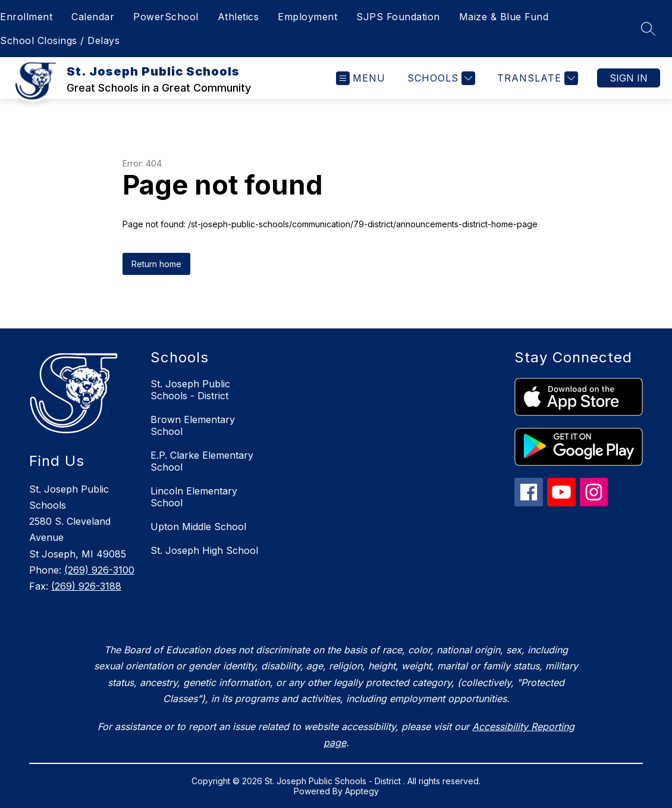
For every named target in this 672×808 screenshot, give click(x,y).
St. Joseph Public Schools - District (190, 390)
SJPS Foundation (398, 17)
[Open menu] (361, 78)
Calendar (93, 17)
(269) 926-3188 (86, 586)
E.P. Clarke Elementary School (202, 461)
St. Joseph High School (204, 550)
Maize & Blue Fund (504, 17)
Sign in (629, 78)
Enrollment (26, 17)
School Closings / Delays (60, 40)
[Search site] (648, 29)
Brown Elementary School (193, 425)
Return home (156, 264)
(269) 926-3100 (99, 570)
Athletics (238, 17)
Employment (307, 17)
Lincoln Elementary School (194, 497)
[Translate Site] (536, 78)
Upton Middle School (198, 527)
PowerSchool (166, 17)
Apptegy (362, 791)
